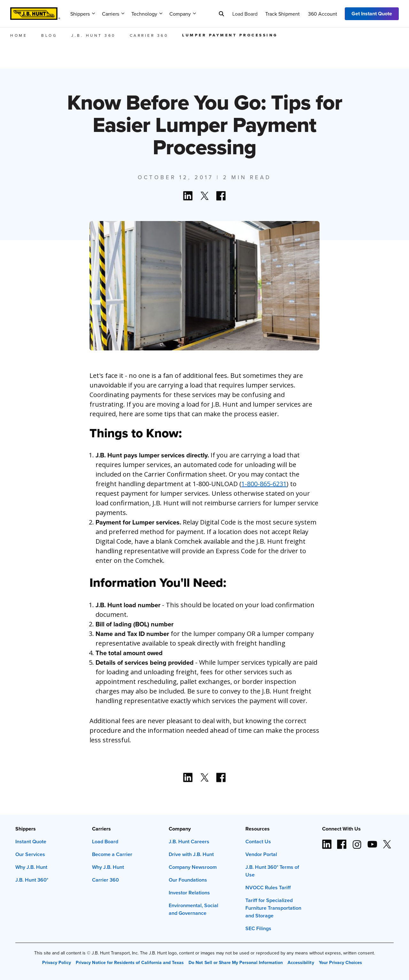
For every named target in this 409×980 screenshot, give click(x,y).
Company (183, 14)
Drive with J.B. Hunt (191, 854)
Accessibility (301, 962)
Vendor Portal (261, 854)
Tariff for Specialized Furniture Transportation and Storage (273, 908)
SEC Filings (258, 928)
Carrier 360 (105, 880)
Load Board (245, 14)
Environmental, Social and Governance (193, 909)
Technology (147, 14)
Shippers (83, 14)
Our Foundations (188, 880)
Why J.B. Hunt (31, 867)
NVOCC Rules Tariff (268, 888)
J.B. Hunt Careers (189, 842)
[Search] (221, 14)
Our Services (30, 854)
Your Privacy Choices (340, 962)
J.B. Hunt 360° (32, 880)
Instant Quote (31, 842)
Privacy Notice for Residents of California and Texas (130, 962)
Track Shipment (282, 14)
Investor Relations (189, 893)
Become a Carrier (112, 854)
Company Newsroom (193, 867)
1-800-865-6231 (264, 484)
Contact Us (258, 842)
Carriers (113, 14)
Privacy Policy (57, 962)
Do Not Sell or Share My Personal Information (236, 962)
